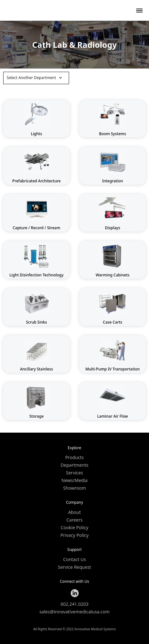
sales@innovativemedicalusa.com (74, 612)
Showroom (74, 488)
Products (74, 457)
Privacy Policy (74, 535)
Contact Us (74, 560)
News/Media (74, 480)
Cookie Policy (74, 528)
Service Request (74, 567)
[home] (19, 10)
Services (74, 473)
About (74, 512)
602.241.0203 (74, 604)
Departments (75, 465)
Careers (74, 520)
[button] (36, 78)
